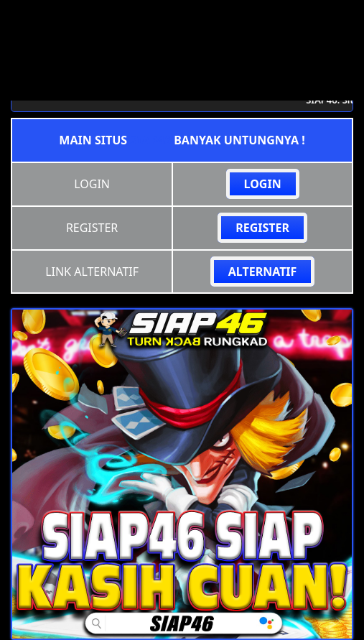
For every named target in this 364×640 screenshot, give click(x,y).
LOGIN (263, 184)
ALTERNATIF (263, 272)
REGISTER (262, 228)
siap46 (150, 140)
